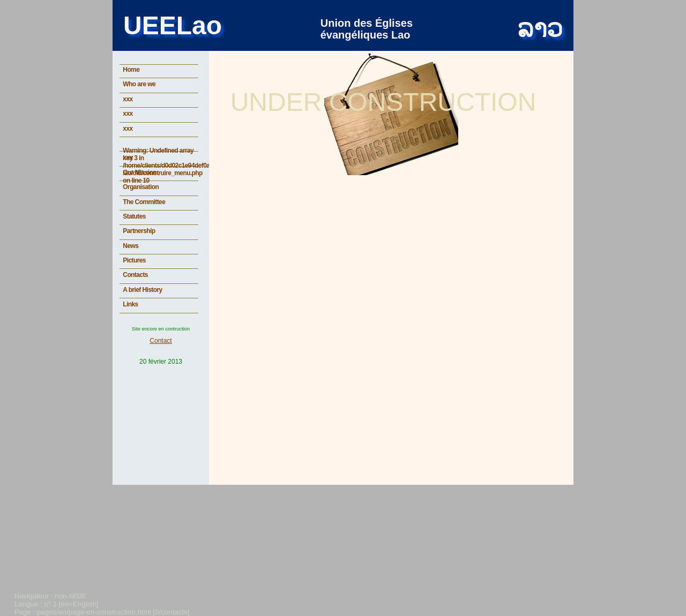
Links (130, 304)
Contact (161, 341)
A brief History (142, 290)
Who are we (139, 84)
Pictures (134, 260)
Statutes (134, 216)
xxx (128, 99)
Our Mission (140, 172)
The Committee (144, 202)
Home (131, 70)
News (131, 246)
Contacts (135, 275)
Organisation (141, 187)
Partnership (139, 231)
